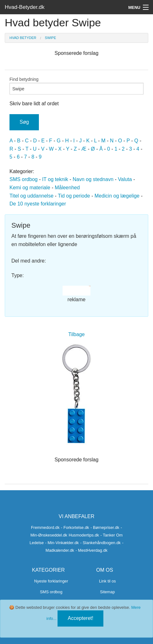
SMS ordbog (24, 179)
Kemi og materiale (30, 188)
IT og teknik (55, 179)
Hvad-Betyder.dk (25, 7)
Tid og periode (74, 196)
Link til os (107, 581)
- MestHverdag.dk (92, 550)
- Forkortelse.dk (75, 527)
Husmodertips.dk (84, 535)
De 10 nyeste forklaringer (38, 204)
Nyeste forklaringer (51, 581)
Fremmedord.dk (45, 527)
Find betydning (76, 86)
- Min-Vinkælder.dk (62, 543)
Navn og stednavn (93, 179)
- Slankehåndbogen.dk (101, 543)
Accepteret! (80, 618)
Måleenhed (67, 188)
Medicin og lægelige (117, 196)
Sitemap (107, 592)
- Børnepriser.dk (105, 527)
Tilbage (76, 334)
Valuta (125, 179)
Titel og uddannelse (31, 196)
